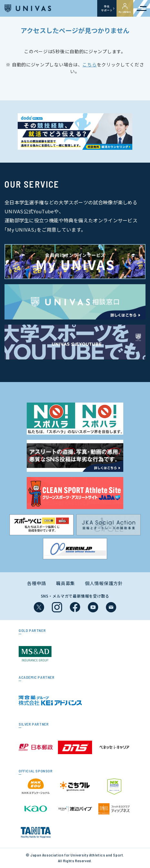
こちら (89, 64)
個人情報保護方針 (104, 583)
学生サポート (107, 8)
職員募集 (66, 583)
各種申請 (37, 583)
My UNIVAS (125, 8)
